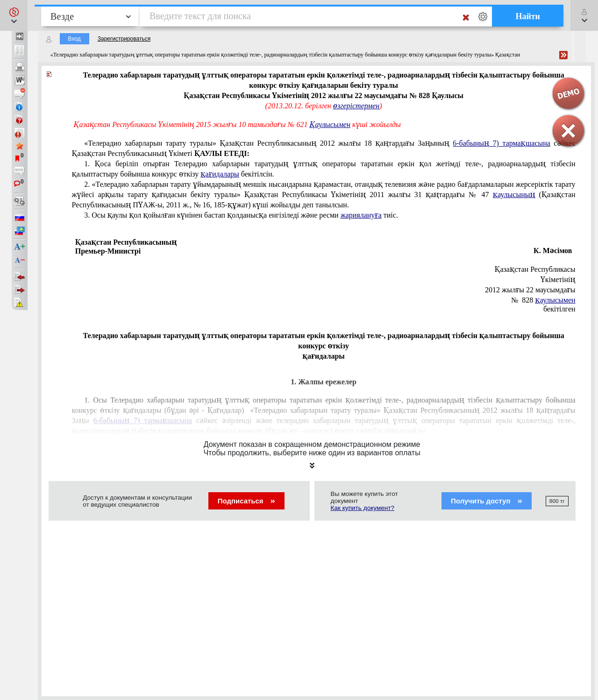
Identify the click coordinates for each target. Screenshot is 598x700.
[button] (14, 15)
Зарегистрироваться (124, 39)
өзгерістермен (356, 106)
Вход (75, 39)
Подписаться (246, 501)
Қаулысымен (330, 124)
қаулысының (514, 194)
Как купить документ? (363, 508)
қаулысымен (555, 300)
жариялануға (361, 215)
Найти (528, 16)
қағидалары (220, 174)
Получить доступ (487, 501)
